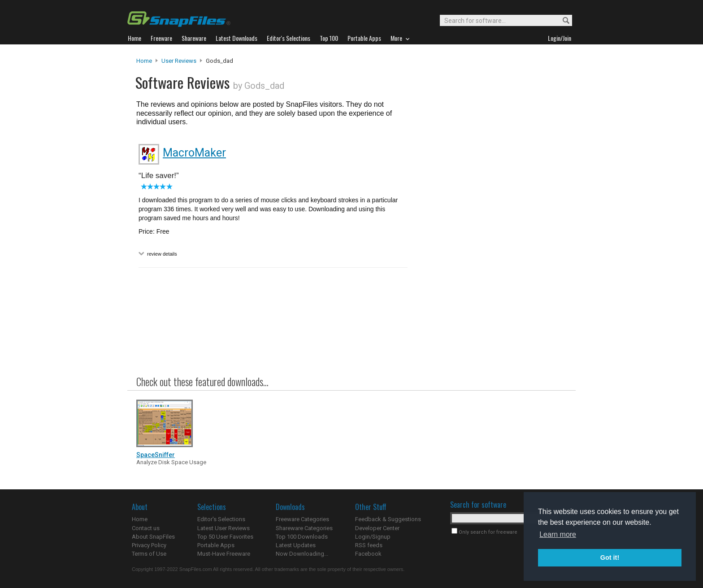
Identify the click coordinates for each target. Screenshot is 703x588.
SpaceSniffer (156, 455)
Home (144, 61)
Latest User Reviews (223, 528)
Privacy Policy (149, 545)
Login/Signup (373, 537)
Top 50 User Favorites (225, 537)
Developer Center (377, 528)
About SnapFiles (153, 537)
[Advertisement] (490, 239)
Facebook (368, 554)
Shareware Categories (304, 528)
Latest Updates (296, 545)
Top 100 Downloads (302, 537)
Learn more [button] (558, 534)
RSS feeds (369, 545)
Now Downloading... (302, 554)
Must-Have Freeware (224, 554)
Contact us (146, 528)
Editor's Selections (221, 519)
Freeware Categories (302, 519)
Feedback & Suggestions (388, 519)
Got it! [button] (610, 558)
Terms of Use (149, 554)
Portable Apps (216, 545)
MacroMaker (194, 153)
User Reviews (179, 61)
